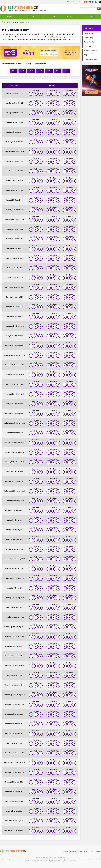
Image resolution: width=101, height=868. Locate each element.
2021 (57, 71)
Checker (5, 40)
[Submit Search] (99, 9)
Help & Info (71, 16)
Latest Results (89, 33)
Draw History (88, 38)
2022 (49, 71)
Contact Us (73, 851)
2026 (14, 71)
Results (10, 16)
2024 (31, 71)
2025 (22, 71)
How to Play (88, 46)
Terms (92, 851)
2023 (40, 71)
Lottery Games (51, 16)
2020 (66, 71)
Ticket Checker (89, 42)
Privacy (80, 851)
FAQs (86, 55)
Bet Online (91, 16)
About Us (65, 851)
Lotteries (30, 16)
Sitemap (98, 851)
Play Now (92, 93)
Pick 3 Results (53, 37)
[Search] (89, 9)
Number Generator (90, 51)
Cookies (86, 851)
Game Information (90, 59)
